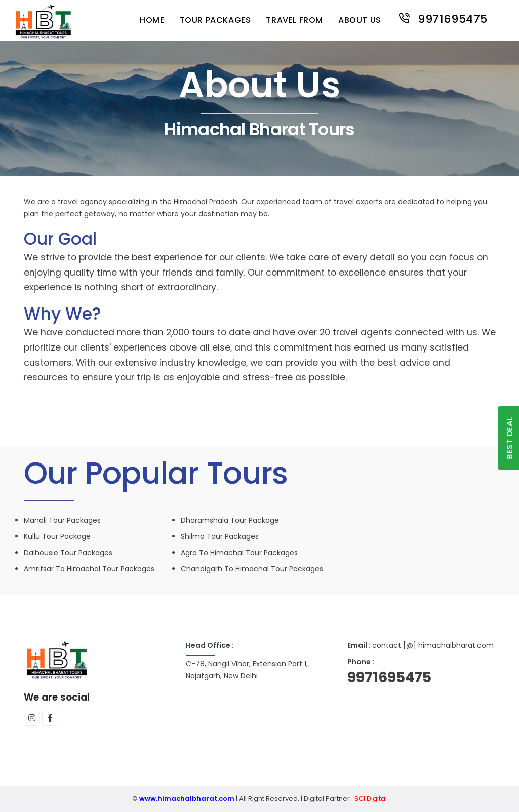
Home (152, 20)
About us (360, 20)
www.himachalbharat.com (187, 799)
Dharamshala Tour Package (230, 520)
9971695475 (443, 18)
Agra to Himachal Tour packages (239, 553)
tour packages (215, 20)
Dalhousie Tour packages (68, 553)
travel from (294, 20)
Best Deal (510, 438)
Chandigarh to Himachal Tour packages (252, 569)
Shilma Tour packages (220, 536)
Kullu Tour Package (57, 536)
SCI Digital (370, 799)
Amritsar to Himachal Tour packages (89, 569)
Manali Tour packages (62, 520)
